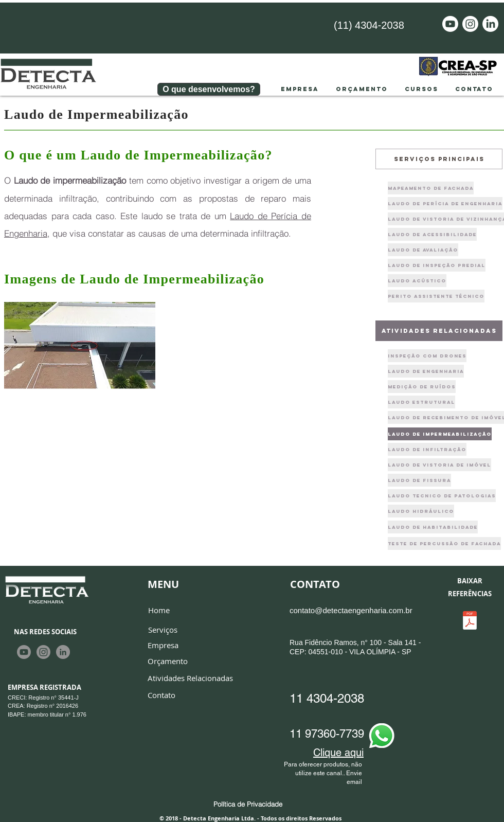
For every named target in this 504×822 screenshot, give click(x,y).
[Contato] (161, 695)
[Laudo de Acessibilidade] (432, 234)
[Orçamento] (168, 662)
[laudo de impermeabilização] (440, 434)
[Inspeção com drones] (427, 356)
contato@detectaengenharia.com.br (351, 610)
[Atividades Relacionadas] (190, 678)
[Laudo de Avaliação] (423, 250)
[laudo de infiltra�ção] (427, 449)
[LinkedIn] (490, 24)
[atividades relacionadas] (439, 331)
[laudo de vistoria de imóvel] (439, 465)
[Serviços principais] (439, 159)
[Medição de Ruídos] (422, 387)
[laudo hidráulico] (421, 511)
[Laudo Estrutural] (421, 402)
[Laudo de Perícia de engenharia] (445, 203)
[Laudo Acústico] (417, 281)
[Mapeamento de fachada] (431, 188)
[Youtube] (450, 24)
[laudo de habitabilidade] (433, 527)
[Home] (159, 610)
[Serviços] (163, 630)
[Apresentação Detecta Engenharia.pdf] (470, 622)
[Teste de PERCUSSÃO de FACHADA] (444, 543)
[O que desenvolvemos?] (209, 89)
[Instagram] (470, 24)
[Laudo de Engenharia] (426, 371)
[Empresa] (163, 646)
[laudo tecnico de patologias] (442, 496)
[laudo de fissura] (419, 480)
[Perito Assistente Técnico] (436, 296)
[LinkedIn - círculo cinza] (63, 652)
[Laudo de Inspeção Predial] (437, 265)
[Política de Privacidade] (248, 804)
